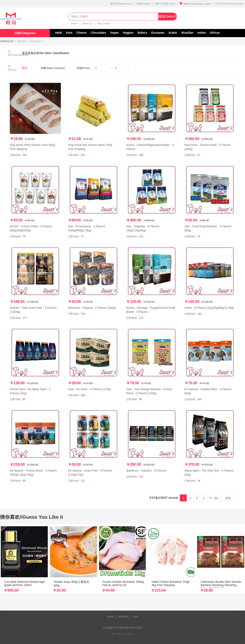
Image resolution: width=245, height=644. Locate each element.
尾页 (228, 498)
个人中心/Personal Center (229, 4)
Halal (58, 33)
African (215, 33)
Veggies (128, 33)
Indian (202, 33)
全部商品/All (7, 41)
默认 (25, 68)
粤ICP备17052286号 (122, 634)
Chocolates (98, 33)
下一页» (214, 498)
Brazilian (187, 33)
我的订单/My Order (165, 4)
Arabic (173, 33)
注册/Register (143, 4)
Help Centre (103, 23)
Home (75, 23)
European (158, 33)
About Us (87, 23)
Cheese (82, 33)
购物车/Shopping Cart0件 (195, 4)
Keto (69, 33)
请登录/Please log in (121, 4)
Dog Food (35, 41)
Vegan (114, 33)
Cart (135, 617)
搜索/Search (167, 16)
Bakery (142, 33)
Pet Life (22, 41)
